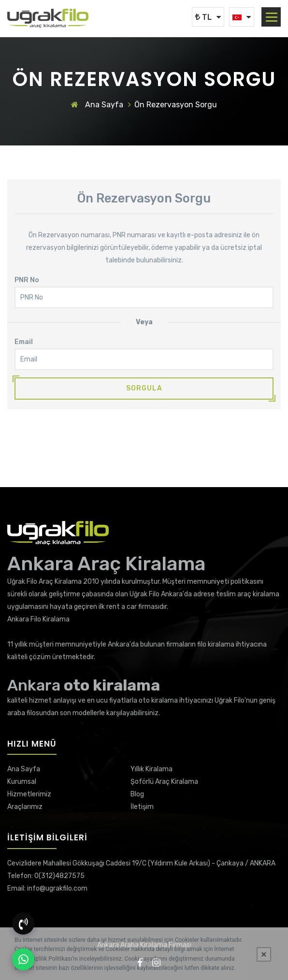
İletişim (142, 807)
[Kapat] (264, 954)
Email (24, 342)
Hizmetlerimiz (29, 794)
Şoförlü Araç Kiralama (164, 782)
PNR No (27, 280)
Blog (137, 794)
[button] (272, 17)
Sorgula (144, 388)
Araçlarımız (25, 807)
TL (203, 17)
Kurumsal (22, 782)
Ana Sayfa (97, 105)
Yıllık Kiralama (151, 769)
